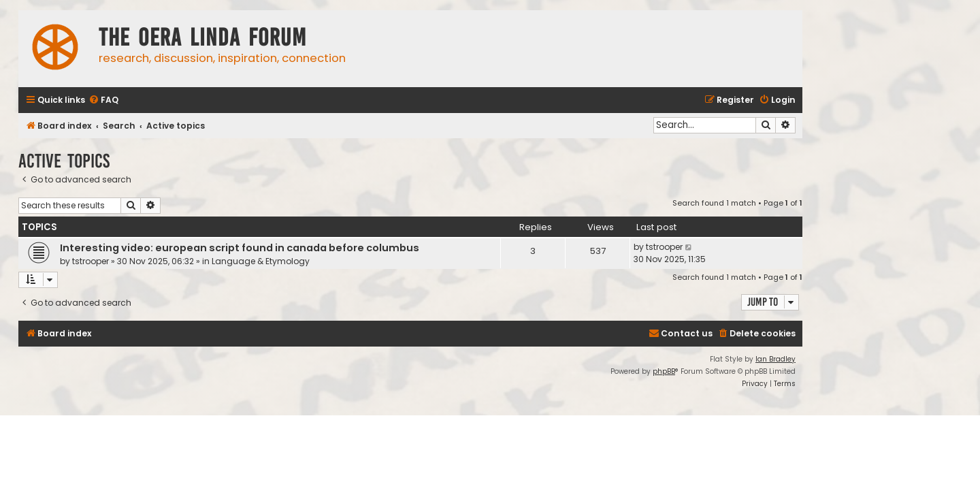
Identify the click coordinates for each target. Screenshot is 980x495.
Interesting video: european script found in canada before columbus (240, 248)
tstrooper (91, 261)
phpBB (664, 371)
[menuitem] (103, 100)
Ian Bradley (775, 359)
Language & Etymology (261, 261)
